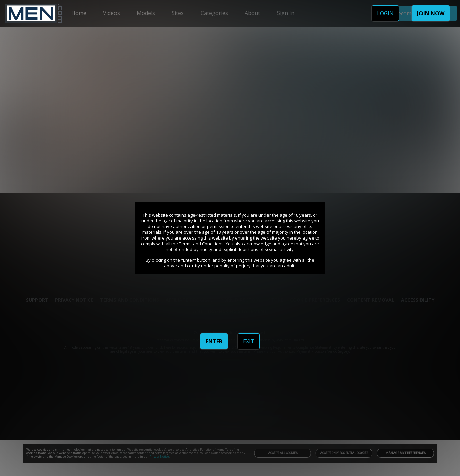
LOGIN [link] (385, 13)
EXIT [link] (249, 341)
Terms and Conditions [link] (201, 244)
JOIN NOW (431, 13)
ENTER (214, 341)
